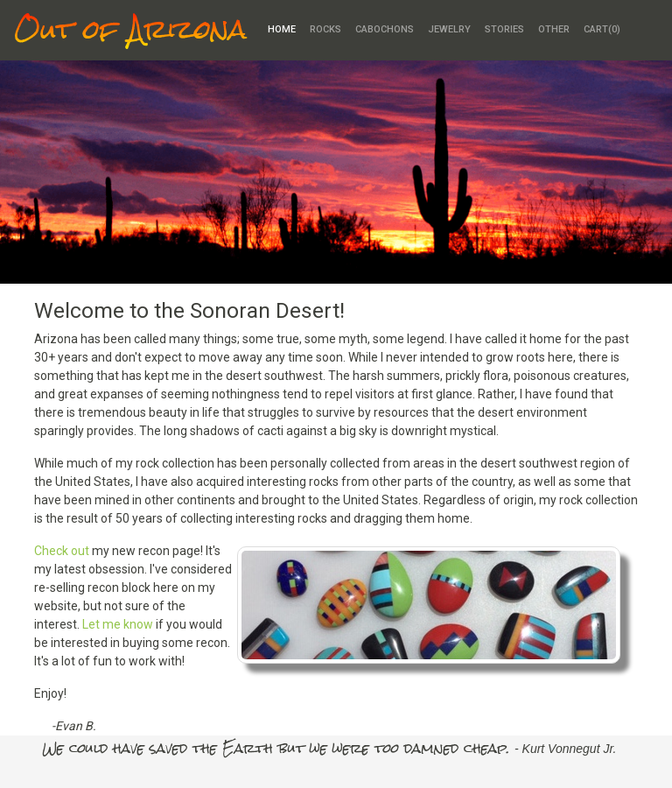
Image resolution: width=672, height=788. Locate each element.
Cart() (602, 29)
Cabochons (385, 29)
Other (554, 29)
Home (282, 29)
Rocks (325, 29)
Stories (504, 29)
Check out (62, 551)
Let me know (118, 624)
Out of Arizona (130, 30)
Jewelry (449, 29)
